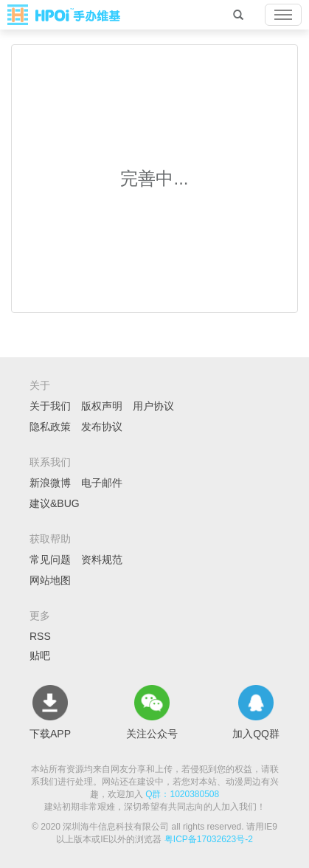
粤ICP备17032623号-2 (209, 839)
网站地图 (50, 580)
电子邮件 (102, 483)
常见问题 (50, 559)
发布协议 (102, 427)
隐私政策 (50, 427)
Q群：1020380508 (182, 794)
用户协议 (153, 406)
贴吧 (40, 655)
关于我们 (50, 406)
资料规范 (102, 559)
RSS (40, 636)
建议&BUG (55, 503)
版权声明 (102, 406)
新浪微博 (50, 483)
